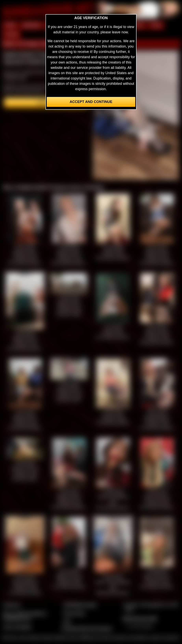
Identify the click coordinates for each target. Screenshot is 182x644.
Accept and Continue (91, 102)
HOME (10, 25)
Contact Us (12, 605)
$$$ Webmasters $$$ (140, 619)
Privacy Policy (74, 613)
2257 (67, 622)
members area (15, 77)
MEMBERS (32, 25)
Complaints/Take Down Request (87, 629)
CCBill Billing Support (80, 605)
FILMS (156, 25)
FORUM (11, 35)
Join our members (17, 627)
